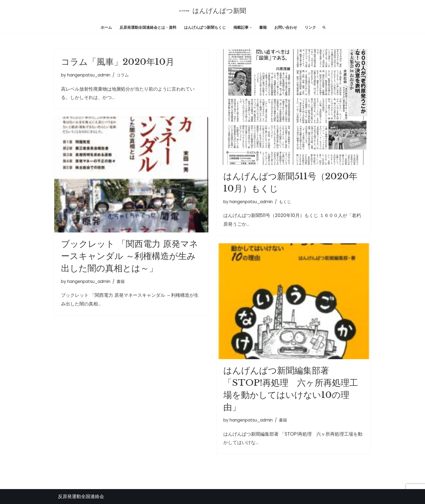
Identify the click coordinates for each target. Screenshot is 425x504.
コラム (123, 75)
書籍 (263, 28)
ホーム (106, 28)
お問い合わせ (286, 28)
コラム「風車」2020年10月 (118, 62)
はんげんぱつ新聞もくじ (205, 28)
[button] (251, 27)
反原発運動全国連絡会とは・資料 (148, 28)
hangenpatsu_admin (89, 75)
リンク (310, 28)
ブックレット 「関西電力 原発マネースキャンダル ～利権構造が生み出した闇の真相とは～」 (130, 256)
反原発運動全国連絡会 (81, 496)
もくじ (285, 202)
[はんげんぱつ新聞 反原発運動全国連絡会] (212, 11)
